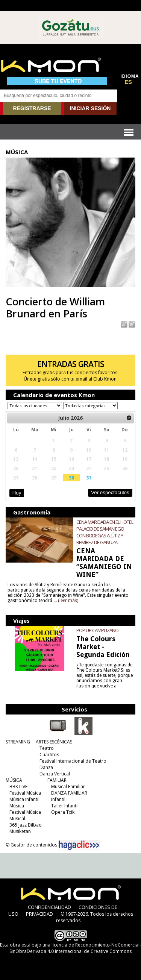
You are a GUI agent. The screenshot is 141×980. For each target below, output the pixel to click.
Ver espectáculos (110, 492)
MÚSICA (14, 780)
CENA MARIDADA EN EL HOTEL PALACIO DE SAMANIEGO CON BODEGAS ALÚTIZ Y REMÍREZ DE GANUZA (105, 532)
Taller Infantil (65, 806)
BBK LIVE (18, 787)
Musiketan (20, 831)
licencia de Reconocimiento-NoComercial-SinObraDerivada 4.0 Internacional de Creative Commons (75, 948)
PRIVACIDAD (39, 914)
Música (17, 806)
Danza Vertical (55, 774)
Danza (46, 767)
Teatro (47, 748)
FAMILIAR (57, 780)
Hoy (17, 493)
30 (71, 478)
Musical (17, 818)
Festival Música (25, 793)
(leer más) (68, 601)
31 (89, 478)
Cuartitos (49, 755)
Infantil (58, 799)
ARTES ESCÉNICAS (54, 742)
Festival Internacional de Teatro (73, 761)
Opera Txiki (63, 812)
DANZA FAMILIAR (69, 793)
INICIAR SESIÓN (90, 108)
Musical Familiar (68, 787)
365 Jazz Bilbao (26, 825)
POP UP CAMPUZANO (97, 630)
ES (128, 82)
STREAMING (18, 742)
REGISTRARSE (32, 108)
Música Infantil (24, 799)
